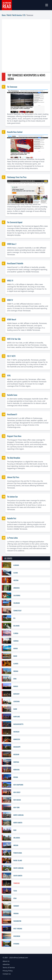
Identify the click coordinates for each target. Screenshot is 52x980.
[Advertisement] (26, 46)
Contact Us (7, 974)
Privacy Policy (8, 971)
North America (17, 15)
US (24, 15)
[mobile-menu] (48, 5)
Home (4, 15)
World (9, 15)
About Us (6, 961)
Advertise (6, 964)
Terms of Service (9, 968)
